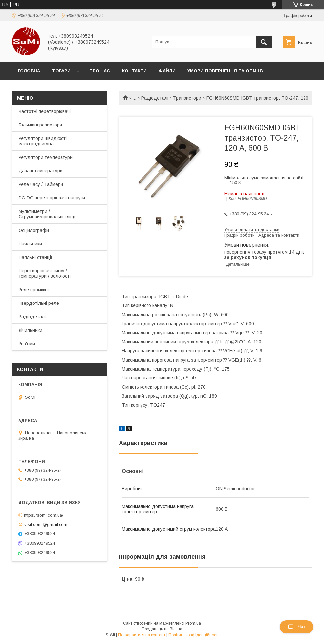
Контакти (134, 71)
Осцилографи (34, 230)
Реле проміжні (34, 290)
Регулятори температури (46, 157)
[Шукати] (264, 42)
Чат (297, 627)
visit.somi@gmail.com (46, 524)
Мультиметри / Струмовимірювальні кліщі (47, 214)
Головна (29, 71)
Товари (61, 71)
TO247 (158, 405)
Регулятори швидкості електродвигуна (43, 141)
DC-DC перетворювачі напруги (52, 198)
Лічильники (30, 330)
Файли (167, 71)
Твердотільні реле (39, 303)
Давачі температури (40, 171)
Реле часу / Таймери (41, 184)
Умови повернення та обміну (225, 71)
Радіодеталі (155, 98)
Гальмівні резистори (40, 125)
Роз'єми (27, 344)
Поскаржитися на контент (142, 635)
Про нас (100, 71)
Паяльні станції (35, 257)
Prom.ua (193, 623)
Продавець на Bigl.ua (162, 629)
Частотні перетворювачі (45, 111)
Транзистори (187, 98)
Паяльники (30, 244)
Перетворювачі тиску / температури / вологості (45, 273)
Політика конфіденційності (193, 635)
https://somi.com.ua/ (44, 515)
